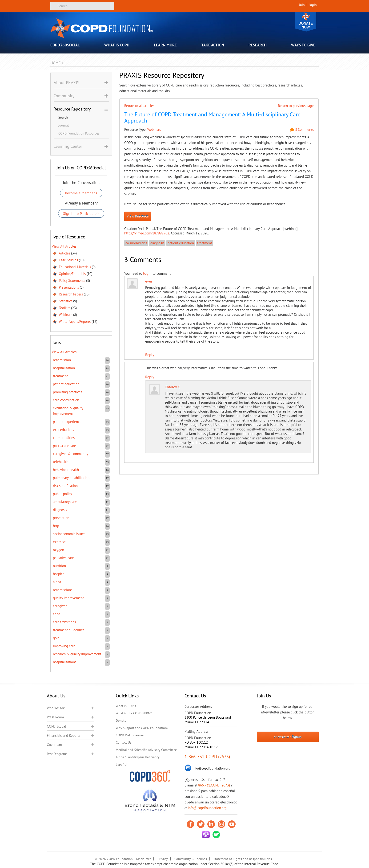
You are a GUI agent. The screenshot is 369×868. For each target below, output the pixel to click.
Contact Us (124, 742)
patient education (181, 243)
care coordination (66, 400)
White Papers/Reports (75, 321)
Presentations (69, 287)
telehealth (61, 462)
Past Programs (57, 754)
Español (122, 764)
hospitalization (64, 368)
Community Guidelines (191, 859)
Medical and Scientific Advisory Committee (146, 750)
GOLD (56, 638)
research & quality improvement (77, 654)
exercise (59, 542)
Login (313, 5)
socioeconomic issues (69, 534)
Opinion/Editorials (72, 274)
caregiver (60, 606)
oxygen (58, 550)
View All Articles (64, 246)
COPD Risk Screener (130, 735)
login (147, 273)
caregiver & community (71, 454)
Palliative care (63, 558)
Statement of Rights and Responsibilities (243, 859)
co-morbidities (136, 243)
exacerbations (63, 430)
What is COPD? (126, 706)
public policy (62, 494)
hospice (59, 574)
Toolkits (64, 308)
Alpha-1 (58, 582)
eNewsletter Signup (288, 737)
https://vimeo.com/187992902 (147, 233)
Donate (306, 22)
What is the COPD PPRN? (134, 713)
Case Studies (68, 260)
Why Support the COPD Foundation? (142, 728)
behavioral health (66, 470)
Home (56, 63)
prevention (61, 518)
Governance (56, 745)
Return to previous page (296, 106)
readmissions (63, 590)
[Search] (82, 6)
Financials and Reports (64, 735)
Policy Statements (72, 280)
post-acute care (64, 446)
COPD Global (56, 726)
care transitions (64, 622)
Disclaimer (143, 859)
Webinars (154, 129)
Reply (150, 355)
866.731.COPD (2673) (214, 785)
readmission (62, 360)
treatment (205, 243)
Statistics (66, 301)
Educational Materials (75, 267)
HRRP (56, 526)
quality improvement (68, 598)
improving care (64, 646)
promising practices (68, 392)
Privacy (163, 859)
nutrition (59, 566)
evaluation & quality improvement (68, 411)
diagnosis (157, 243)
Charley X (172, 387)
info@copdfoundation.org (207, 808)
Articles (64, 253)
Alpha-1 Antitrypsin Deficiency (138, 757)
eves (149, 281)
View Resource (138, 216)
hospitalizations (65, 662)
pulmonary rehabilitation (71, 478)
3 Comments (302, 129)
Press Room (55, 717)
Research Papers (71, 294)
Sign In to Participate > (81, 213)
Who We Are (56, 708)
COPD (57, 614)
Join (302, 5)
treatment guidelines (69, 630)
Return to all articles (139, 106)
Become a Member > (81, 193)
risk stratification (65, 486)
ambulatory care (65, 502)
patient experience (67, 422)
